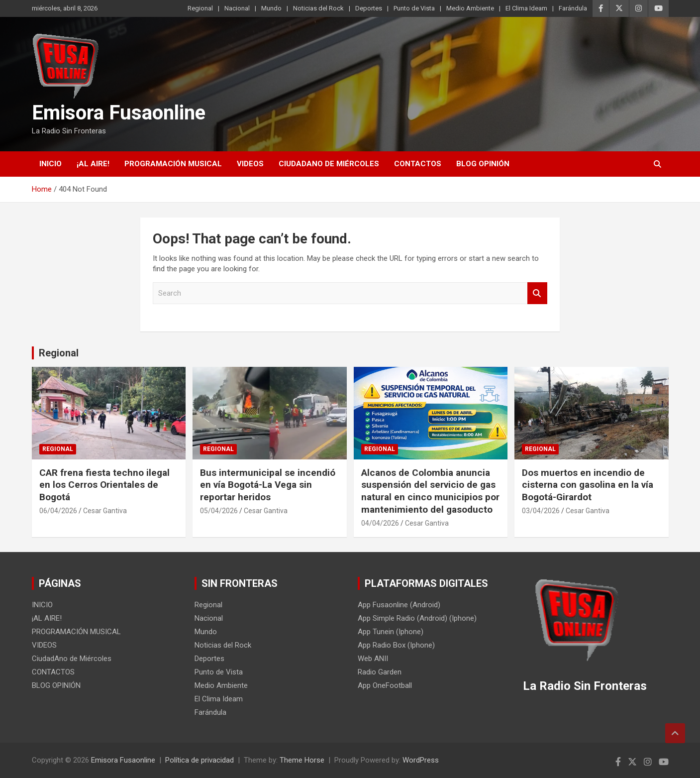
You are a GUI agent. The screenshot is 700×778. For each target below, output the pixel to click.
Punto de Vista (414, 8)
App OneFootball (385, 685)
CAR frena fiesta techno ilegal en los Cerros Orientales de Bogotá (104, 485)
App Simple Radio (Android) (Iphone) (417, 618)
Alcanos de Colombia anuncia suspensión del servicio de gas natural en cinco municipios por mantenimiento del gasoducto (430, 491)
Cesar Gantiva (105, 511)
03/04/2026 (541, 511)
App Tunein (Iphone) (391, 632)
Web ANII (373, 659)
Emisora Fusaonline (119, 113)
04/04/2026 (380, 523)
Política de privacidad (200, 760)
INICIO (50, 164)
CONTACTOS (418, 164)
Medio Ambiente (470, 8)
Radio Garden (380, 672)
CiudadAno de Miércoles (329, 164)
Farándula (573, 8)
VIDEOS (250, 164)
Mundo (271, 8)
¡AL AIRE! (93, 164)
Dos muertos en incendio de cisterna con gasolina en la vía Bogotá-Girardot (588, 485)
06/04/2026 (58, 511)
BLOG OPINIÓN (483, 164)
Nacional (237, 8)
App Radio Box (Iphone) (396, 645)
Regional (200, 8)
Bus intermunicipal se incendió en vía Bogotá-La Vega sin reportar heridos (268, 485)
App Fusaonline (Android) (399, 605)
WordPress (421, 760)
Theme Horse (302, 760)
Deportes (369, 8)
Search (537, 293)
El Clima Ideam (526, 8)
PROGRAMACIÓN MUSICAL (173, 164)
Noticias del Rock (318, 8)
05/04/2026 (219, 511)
